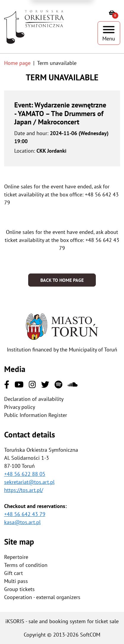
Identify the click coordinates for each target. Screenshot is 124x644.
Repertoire (16, 557)
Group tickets (19, 589)
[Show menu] (109, 33)
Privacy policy (20, 407)
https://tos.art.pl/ (24, 490)
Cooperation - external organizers (42, 597)
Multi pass (16, 581)
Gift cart (13, 573)
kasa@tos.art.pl (22, 522)
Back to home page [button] (62, 280)
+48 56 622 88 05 (25, 474)
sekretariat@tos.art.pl (29, 482)
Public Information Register (36, 415)
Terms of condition (26, 565)
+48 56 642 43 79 (25, 514)
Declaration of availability (34, 399)
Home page (17, 63)
